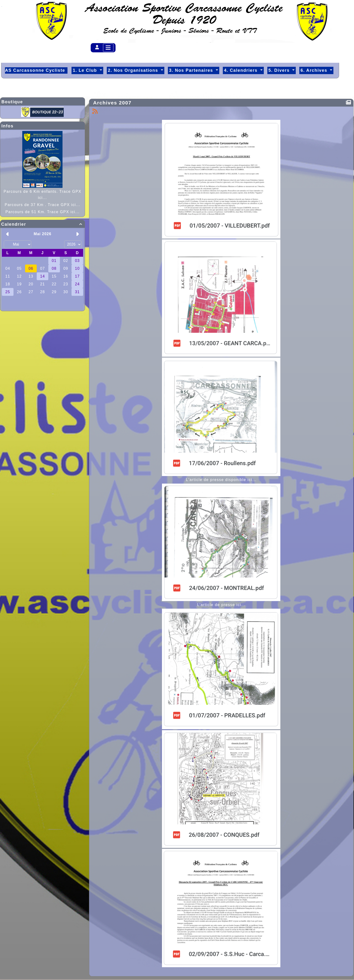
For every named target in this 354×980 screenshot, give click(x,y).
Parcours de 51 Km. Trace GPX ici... (43, 212)
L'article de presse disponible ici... (221, 480)
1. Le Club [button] (86, 70)
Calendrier (43, 224)
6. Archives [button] (315, 70)
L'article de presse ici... (221, 605)
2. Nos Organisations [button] (134, 70)
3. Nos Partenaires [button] (192, 70)
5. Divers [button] (280, 70)
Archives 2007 (113, 103)
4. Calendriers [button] (242, 70)
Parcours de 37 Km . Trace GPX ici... (43, 205)
